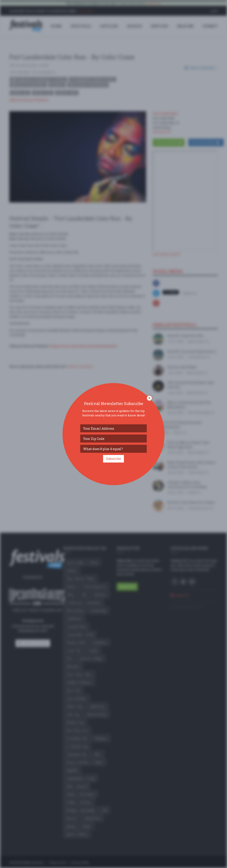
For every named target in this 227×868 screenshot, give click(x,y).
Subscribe (113, 459)
